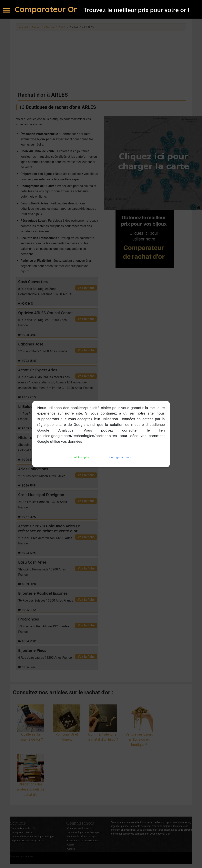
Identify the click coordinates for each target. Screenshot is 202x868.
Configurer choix (120, 457)
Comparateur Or (47, 9)
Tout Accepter (80, 457)
